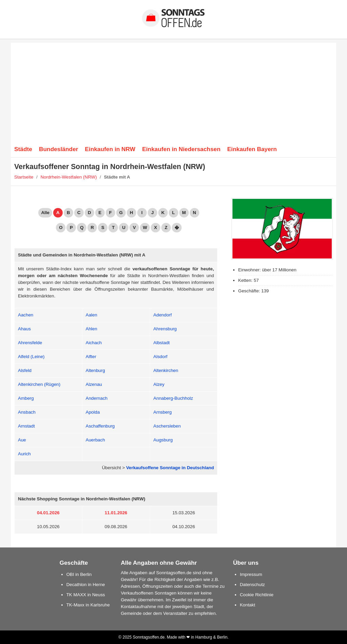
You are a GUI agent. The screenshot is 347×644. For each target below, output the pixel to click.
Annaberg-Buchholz (173, 398)
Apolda (93, 412)
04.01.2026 (48, 513)
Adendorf (163, 315)
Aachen (26, 315)
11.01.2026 (116, 513)
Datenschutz (252, 585)
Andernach (97, 398)
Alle (45, 213)
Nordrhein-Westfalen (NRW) (68, 177)
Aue (22, 440)
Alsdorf (160, 357)
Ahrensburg (165, 329)
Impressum (251, 574)
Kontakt (248, 605)
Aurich (24, 454)
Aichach (94, 343)
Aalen (91, 315)
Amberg (26, 398)
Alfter (91, 357)
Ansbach (27, 412)
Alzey (159, 384)
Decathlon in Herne (86, 585)
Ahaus (24, 329)
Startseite (24, 177)
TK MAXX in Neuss (86, 595)
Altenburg (95, 370)
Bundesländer (59, 149)
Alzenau (94, 384)
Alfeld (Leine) (31, 357)
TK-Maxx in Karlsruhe (88, 605)
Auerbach (95, 440)
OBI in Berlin (79, 574)
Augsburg (163, 440)
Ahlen (91, 329)
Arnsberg (163, 412)
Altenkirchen (166, 370)
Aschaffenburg (100, 426)
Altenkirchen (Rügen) (39, 384)
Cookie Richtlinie (257, 595)
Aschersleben (167, 426)
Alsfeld (25, 370)
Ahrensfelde (30, 343)
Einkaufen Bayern (252, 149)
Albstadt (162, 343)
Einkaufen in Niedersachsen (181, 149)
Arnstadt (26, 426)
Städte (23, 149)
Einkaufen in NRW (110, 149)
